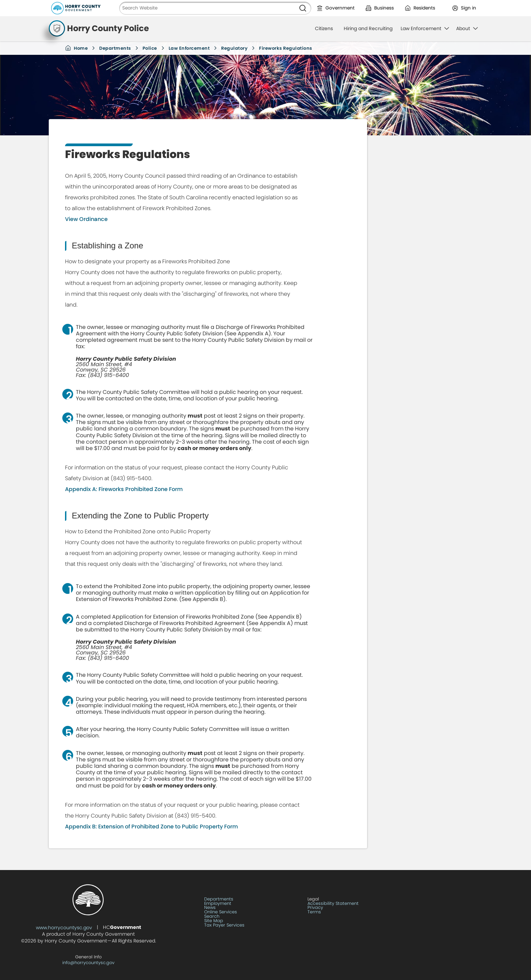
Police (150, 48)
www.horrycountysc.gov (64, 928)
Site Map (214, 921)
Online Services (221, 912)
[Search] (303, 8)
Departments (115, 48)
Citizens (324, 28)
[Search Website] (207, 8)
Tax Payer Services (224, 925)
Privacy (315, 908)
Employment (218, 904)
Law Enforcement (189, 48)
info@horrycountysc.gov (88, 963)
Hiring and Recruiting (368, 28)
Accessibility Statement (333, 904)
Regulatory (234, 48)
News (210, 908)
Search (212, 917)
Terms (314, 912)
